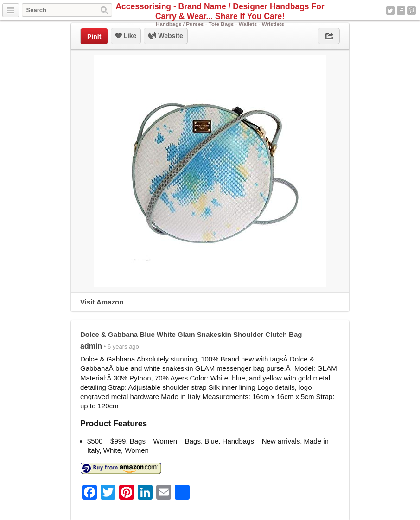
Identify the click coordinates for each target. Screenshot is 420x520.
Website (165, 36)
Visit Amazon (102, 302)
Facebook (401, 11)
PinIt (94, 37)
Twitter (390, 11)
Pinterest (412, 11)
